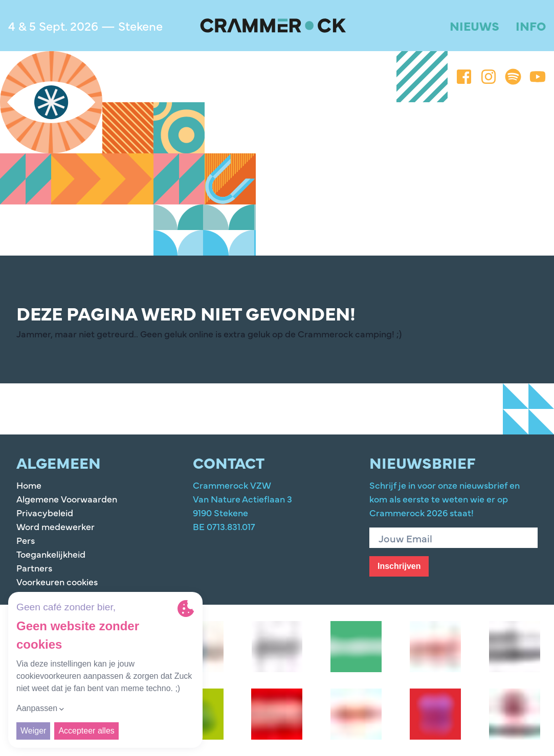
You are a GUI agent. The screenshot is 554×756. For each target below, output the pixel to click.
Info (531, 25)
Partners (34, 568)
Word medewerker (56, 526)
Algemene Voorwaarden (67, 499)
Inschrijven (399, 566)
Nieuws (474, 25)
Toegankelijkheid (51, 554)
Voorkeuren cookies (57, 581)
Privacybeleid (45, 512)
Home (29, 485)
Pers (26, 540)
